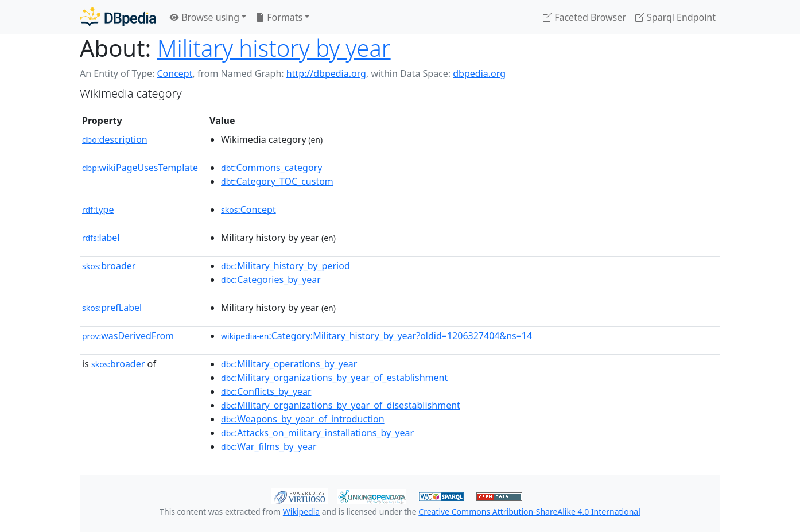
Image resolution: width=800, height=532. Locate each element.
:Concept (248, 209)
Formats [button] (279, 17)
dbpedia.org (479, 73)
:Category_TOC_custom (277, 181)
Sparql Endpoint (675, 17)
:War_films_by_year (269, 446)
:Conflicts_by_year (266, 391)
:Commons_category (271, 168)
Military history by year (274, 48)
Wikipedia (301, 512)
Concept (174, 73)
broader (109, 266)
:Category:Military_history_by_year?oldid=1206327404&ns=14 (376, 336)
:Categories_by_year (271, 279)
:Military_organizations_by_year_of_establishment (334, 378)
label (101, 238)
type (98, 209)
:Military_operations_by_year (289, 364)
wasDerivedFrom (128, 336)
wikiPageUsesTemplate (140, 168)
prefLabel (112, 308)
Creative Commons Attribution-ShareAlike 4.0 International (529, 512)
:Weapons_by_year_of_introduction (303, 419)
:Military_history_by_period (286, 266)
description (115, 139)
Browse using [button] (205, 17)
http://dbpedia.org (326, 73)
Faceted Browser (585, 17)
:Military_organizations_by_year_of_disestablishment (341, 405)
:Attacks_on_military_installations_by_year (317, 433)
